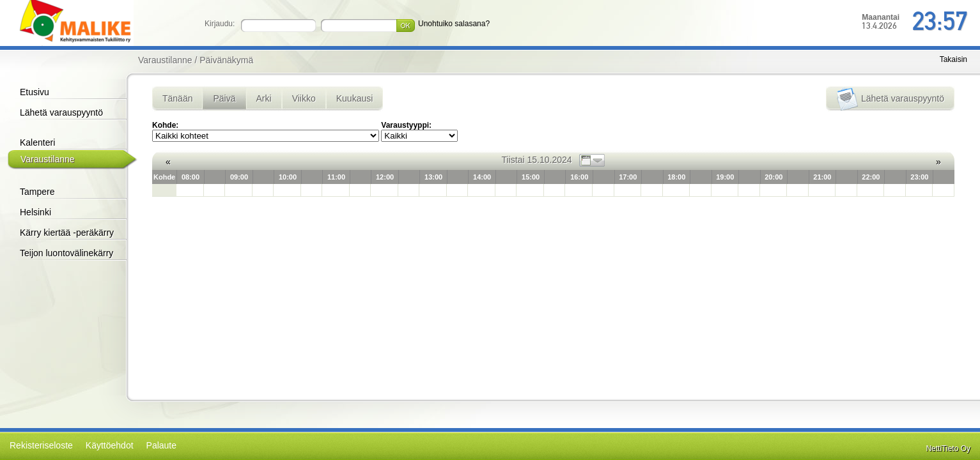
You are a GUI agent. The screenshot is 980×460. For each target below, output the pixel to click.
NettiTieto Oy (948, 448)
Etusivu (35, 92)
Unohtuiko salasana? (454, 24)
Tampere (37, 192)
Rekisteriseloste (41, 445)
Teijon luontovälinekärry (66, 253)
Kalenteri (37, 142)
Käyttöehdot (110, 445)
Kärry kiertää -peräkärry (67, 233)
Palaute (161, 445)
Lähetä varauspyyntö (61, 112)
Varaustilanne (48, 159)
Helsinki (35, 212)
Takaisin (953, 59)
